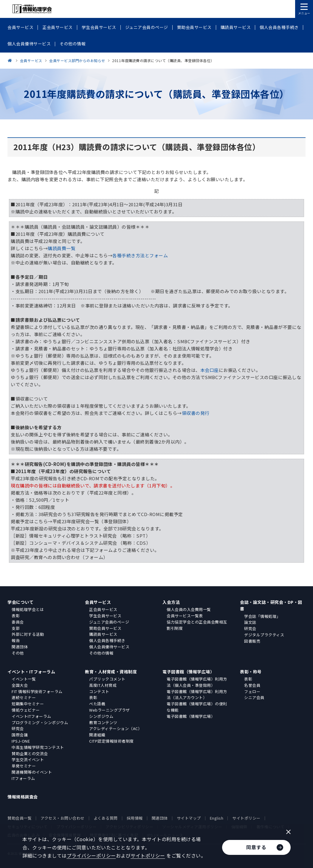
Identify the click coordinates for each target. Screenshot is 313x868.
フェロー (252, 691)
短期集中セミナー (28, 704)
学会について (20, 602)
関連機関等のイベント (32, 772)
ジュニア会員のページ (109, 622)
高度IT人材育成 (103, 685)
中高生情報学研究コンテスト (38, 747)
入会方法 (171, 602)
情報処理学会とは (28, 609)
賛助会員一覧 (20, 818)
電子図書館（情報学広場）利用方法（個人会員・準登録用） (197, 682)
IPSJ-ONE (21, 741)
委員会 (18, 622)
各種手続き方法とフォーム (140, 255)
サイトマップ (189, 818)
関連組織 (97, 735)
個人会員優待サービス (109, 647)
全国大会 (20, 685)
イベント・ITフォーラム (31, 672)
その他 (18, 653)
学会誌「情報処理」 (262, 616)
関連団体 (20, 647)
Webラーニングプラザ (110, 710)
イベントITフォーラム (31, 716)
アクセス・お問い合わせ (63, 818)
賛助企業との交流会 (30, 754)
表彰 (16, 616)
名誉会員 (252, 685)
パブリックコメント (107, 679)
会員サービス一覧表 (185, 616)
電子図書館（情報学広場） (188, 672)
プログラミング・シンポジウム (40, 722)
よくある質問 (106, 818)
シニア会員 (254, 697)
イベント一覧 (24, 679)
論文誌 (250, 622)
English (217, 818)
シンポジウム (101, 716)
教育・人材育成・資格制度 (111, 672)
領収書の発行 (196, 413)
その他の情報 (101, 653)
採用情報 (135, 818)
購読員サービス (103, 634)
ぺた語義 (97, 704)
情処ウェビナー (26, 710)
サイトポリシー (246, 818)
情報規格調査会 (23, 797)
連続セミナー (24, 697)
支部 (16, 628)
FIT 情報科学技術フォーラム (37, 691)
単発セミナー (24, 766)
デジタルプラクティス (264, 635)
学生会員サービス (105, 616)
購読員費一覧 (62, 248)
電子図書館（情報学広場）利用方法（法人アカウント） (197, 695)
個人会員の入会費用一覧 (189, 609)
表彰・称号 (251, 672)
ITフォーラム (23, 778)
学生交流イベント (28, 759)
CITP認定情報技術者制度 (111, 741)
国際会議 (20, 735)
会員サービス (98, 602)
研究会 (250, 628)
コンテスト (99, 691)
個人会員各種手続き (107, 640)
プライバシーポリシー (91, 855)
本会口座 (210, 370)
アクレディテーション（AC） (116, 728)
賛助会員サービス (105, 628)
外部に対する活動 (28, 634)
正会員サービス (103, 609)
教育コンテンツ (103, 722)
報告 (16, 640)
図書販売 (252, 641)
